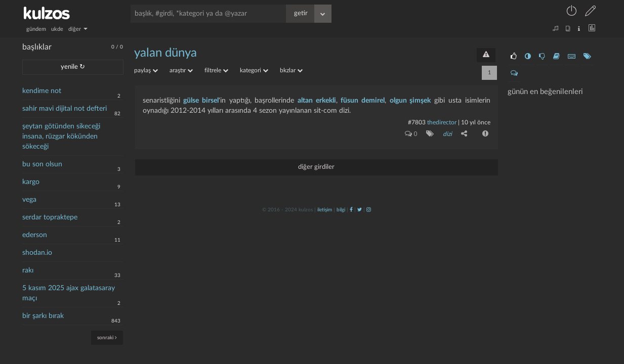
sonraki (107, 337)
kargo (31, 182)
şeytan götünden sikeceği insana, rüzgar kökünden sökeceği (61, 136)
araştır (181, 70)
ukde (57, 29)
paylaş (146, 70)
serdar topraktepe (50, 217)
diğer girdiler (316, 167)
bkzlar (291, 70)
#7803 (417, 122)
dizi (447, 134)
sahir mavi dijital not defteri (65, 109)
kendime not (42, 91)
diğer (78, 29)
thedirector (442, 122)
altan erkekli (317, 101)
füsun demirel (363, 101)
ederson (35, 235)
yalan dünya (165, 53)
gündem (36, 29)
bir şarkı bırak (43, 316)
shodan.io (37, 253)
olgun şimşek (410, 101)
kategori (254, 70)
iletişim (325, 210)
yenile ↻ (73, 67)
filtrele (216, 70)
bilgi (341, 210)
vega (29, 200)
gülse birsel (201, 101)
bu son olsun (42, 164)
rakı (28, 270)
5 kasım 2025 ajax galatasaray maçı (69, 293)
